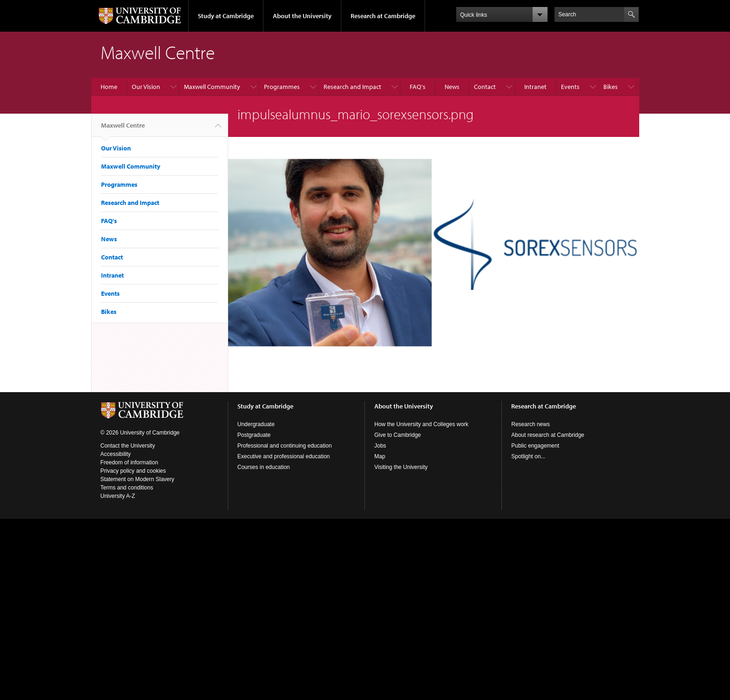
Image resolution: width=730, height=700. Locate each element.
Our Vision (146, 87)
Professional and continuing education (285, 446)
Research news (531, 424)
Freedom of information (129, 462)
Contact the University (128, 446)
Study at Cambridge (226, 16)
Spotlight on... (528, 456)
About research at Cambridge (548, 435)
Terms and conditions (127, 488)
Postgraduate (254, 435)
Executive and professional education (284, 456)
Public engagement (535, 446)
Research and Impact (352, 87)
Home (109, 87)
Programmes (282, 87)
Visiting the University (401, 467)
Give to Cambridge (398, 435)
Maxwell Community (212, 87)
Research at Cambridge (383, 16)
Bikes (611, 87)
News (452, 87)
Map (380, 456)
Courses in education (264, 467)
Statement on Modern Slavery (138, 479)
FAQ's (418, 87)
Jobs (380, 446)
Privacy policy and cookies (133, 471)
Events (570, 87)
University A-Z (118, 496)
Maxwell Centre (123, 129)
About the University (302, 16)
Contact (485, 87)
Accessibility (116, 454)
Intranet (535, 87)
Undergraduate (256, 424)
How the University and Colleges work (421, 424)
